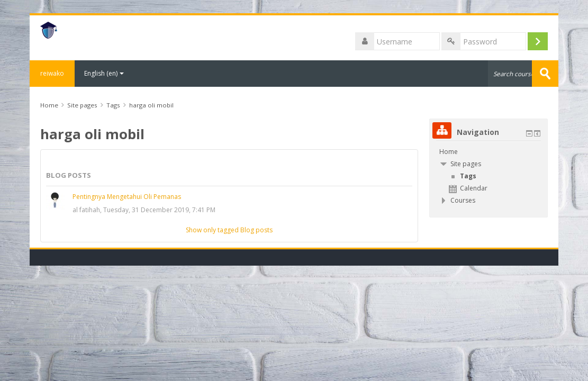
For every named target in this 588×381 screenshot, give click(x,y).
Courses (463, 200)
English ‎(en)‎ (104, 73)
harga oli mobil (151, 105)
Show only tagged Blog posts (229, 230)
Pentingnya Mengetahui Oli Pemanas (127, 197)
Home (449, 152)
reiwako (52, 73)
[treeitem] (489, 152)
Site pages (82, 105)
